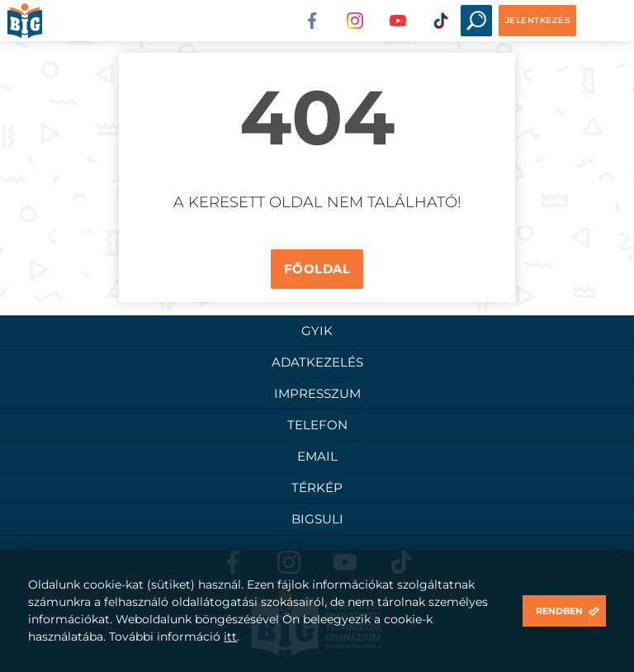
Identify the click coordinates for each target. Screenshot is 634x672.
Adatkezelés (317, 362)
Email (317, 456)
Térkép (317, 487)
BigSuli (317, 519)
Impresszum (317, 393)
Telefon (317, 425)
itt (230, 637)
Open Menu (603, 21)
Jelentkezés (538, 20)
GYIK (317, 331)
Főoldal (317, 269)
